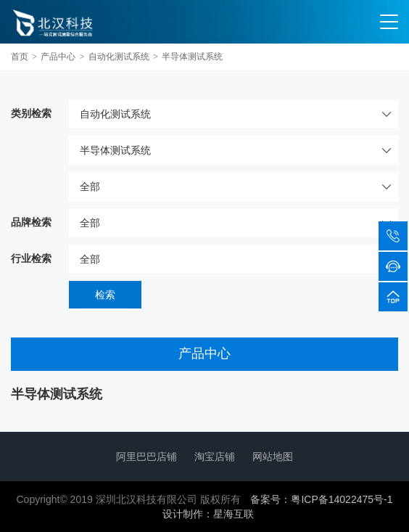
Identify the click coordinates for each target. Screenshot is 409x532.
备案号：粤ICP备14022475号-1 (321, 499)
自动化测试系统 (119, 57)
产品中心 (58, 57)
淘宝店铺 (215, 457)
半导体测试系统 (192, 57)
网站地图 (273, 457)
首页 (20, 57)
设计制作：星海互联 (208, 514)
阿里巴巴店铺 (146, 457)
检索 (105, 295)
